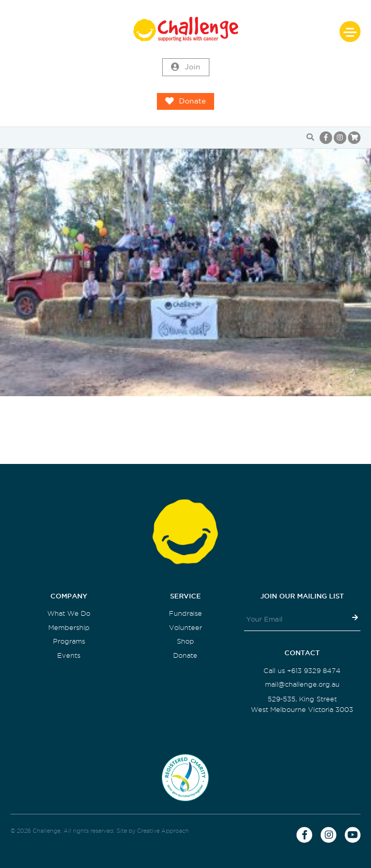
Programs (69, 641)
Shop (185, 641)
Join (186, 67)
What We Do (69, 613)
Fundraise (185, 613)
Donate (185, 101)
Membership (69, 628)
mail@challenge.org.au (302, 684)
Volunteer (185, 628)
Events (69, 655)
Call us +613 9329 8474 (302, 671)
